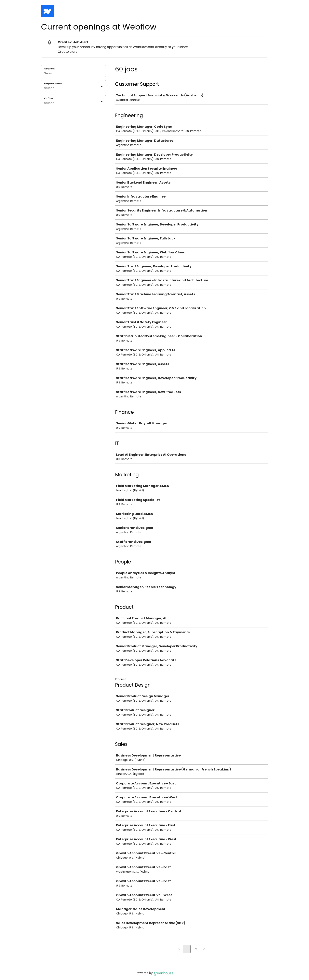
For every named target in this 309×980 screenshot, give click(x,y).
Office (49, 99)
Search (49, 69)
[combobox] (45, 88)
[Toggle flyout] (102, 87)
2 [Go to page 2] (196, 949)
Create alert (67, 52)
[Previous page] (179, 949)
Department (53, 84)
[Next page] (204, 949)
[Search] (73, 74)
